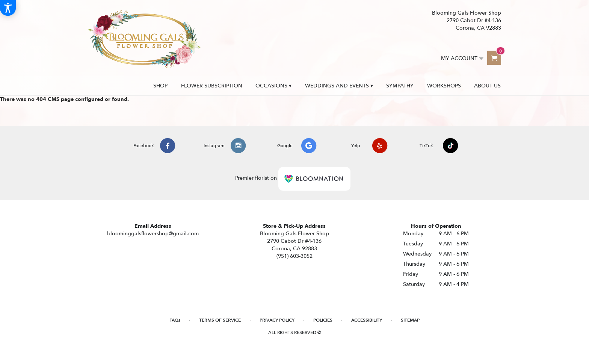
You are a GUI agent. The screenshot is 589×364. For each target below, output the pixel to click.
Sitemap (410, 320)
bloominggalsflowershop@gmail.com (153, 234)
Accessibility (367, 320)
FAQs (175, 320)
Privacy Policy (277, 320)
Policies (323, 320)
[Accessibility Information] (8, 8)
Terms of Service (220, 320)
